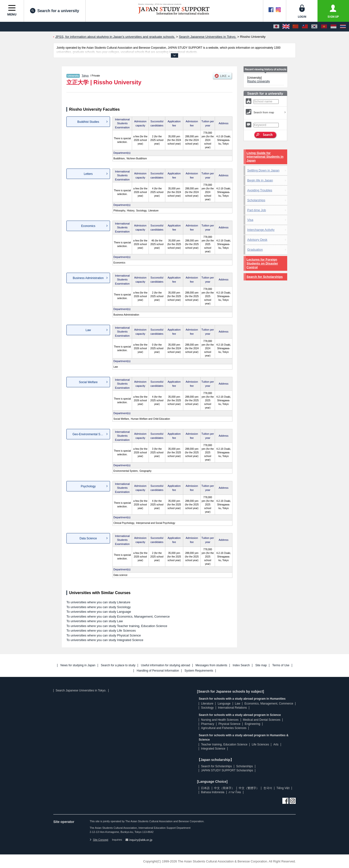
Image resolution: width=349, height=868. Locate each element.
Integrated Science (213, 749)
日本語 (205, 788)
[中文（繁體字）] (305, 27)
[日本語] (276, 27)
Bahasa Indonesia (213, 792)
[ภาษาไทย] (343, 27)
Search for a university (55, 11)
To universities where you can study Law (95, 621)
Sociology (207, 708)
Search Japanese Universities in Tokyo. (81, 690)
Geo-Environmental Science (91, 434)
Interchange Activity (261, 230)
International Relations (232, 708)
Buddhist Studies (88, 122)
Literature (207, 704)
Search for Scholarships (265, 277)
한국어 (268, 788)
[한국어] (314, 27)
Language (224, 704)
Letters (88, 174)
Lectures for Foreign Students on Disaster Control (262, 263)
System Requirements (199, 671)
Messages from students (211, 665)
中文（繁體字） (249, 788)
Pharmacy (207, 724)
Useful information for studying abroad (165, 665)
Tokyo (85, 76)
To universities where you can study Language (99, 612)
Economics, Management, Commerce (269, 704)
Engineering (253, 724)
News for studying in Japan (78, 665)
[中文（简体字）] (295, 27)
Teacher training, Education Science (224, 744)
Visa (250, 220)
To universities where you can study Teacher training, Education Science (117, 626)
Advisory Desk (257, 240)
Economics (88, 226)
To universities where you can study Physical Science (104, 635)
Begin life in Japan (260, 180)
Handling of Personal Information (158, 671)
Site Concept (99, 840)
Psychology (88, 486)
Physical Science (229, 724)
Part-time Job (257, 210)
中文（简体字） (224, 788)
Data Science (88, 538)
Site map (261, 665)
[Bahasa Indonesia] (333, 27)
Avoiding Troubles (260, 190)
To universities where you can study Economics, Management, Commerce (118, 616)
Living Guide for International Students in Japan (265, 157)
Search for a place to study (118, 665)
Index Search (241, 665)
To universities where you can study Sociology (99, 607)
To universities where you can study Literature (98, 602)
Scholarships (256, 200)
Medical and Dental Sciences (262, 720)
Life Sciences (260, 744)
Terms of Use (281, 665)
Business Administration (88, 278)
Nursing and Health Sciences (220, 720)
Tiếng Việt (283, 788)
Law (88, 330)
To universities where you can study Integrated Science (105, 640)
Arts (276, 744)
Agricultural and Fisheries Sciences (224, 728)
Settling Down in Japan (263, 170)
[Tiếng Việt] (324, 27)
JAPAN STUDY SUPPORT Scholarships (227, 770)
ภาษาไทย (235, 792)
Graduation (255, 250)
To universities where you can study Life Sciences (101, 631)
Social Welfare (88, 382)
